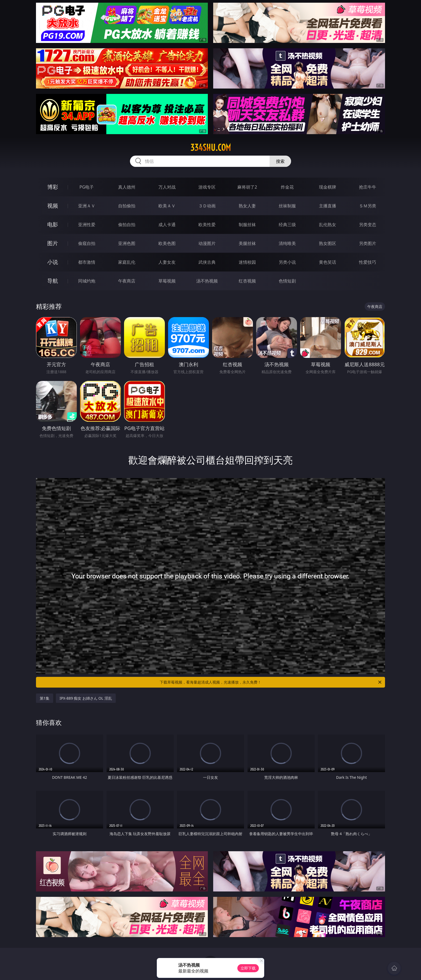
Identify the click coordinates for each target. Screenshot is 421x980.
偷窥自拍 (87, 243)
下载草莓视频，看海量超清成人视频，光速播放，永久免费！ (271, 682)
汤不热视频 (207, 281)
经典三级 (287, 225)
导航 (53, 281)
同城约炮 (87, 281)
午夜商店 (127, 281)
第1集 (45, 698)
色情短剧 (287, 281)
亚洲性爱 (87, 225)
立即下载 (248, 968)
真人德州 (127, 187)
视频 (53, 206)
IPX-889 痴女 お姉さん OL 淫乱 (86, 698)
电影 (53, 224)
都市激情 (87, 262)
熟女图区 (328, 243)
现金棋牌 (328, 187)
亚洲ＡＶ (87, 206)
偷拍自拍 (127, 225)
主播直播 (328, 206)
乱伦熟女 (328, 225)
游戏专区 (207, 187)
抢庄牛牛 (368, 187)
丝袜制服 (287, 206)
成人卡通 (167, 225)
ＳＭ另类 (368, 206)
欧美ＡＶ (167, 206)
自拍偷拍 (127, 206)
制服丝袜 (247, 225)
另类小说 (287, 262)
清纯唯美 (287, 243)
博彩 (53, 187)
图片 (53, 243)
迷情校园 (247, 262)
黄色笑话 (328, 262)
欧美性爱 (207, 225)
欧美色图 (167, 243)
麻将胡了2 (247, 187)
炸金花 (287, 187)
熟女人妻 (247, 206)
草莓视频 (167, 281)
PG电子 (87, 187)
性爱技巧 (368, 262)
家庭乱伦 (127, 262)
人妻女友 (167, 262)
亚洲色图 (127, 243)
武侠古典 (207, 262)
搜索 (280, 161)
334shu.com (211, 148)
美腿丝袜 (247, 243)
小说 (53, 262)
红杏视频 (247, 281)
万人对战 (167, 187)
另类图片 (368, 243)
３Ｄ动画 (207, 206)
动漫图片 (207, 243)
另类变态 (368, 225)
